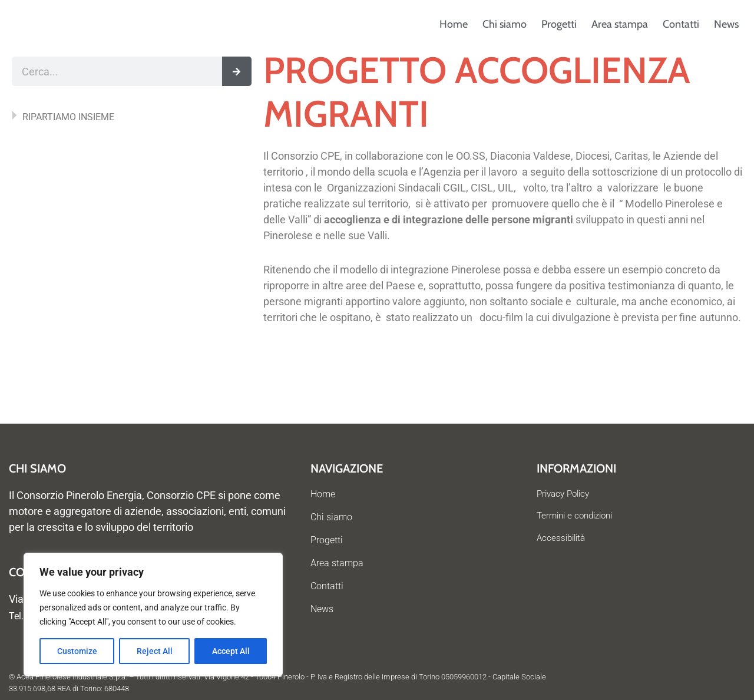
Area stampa (620, 24)
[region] (153, 615)
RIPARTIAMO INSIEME (68, 117)
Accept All (231, 651)
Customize (77, 651)
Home (454, 24)
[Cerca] (237, 71)
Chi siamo (505, 24)
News (726, 24)
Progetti (559, 24)
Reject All (155, 651)
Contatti (681, 24)
